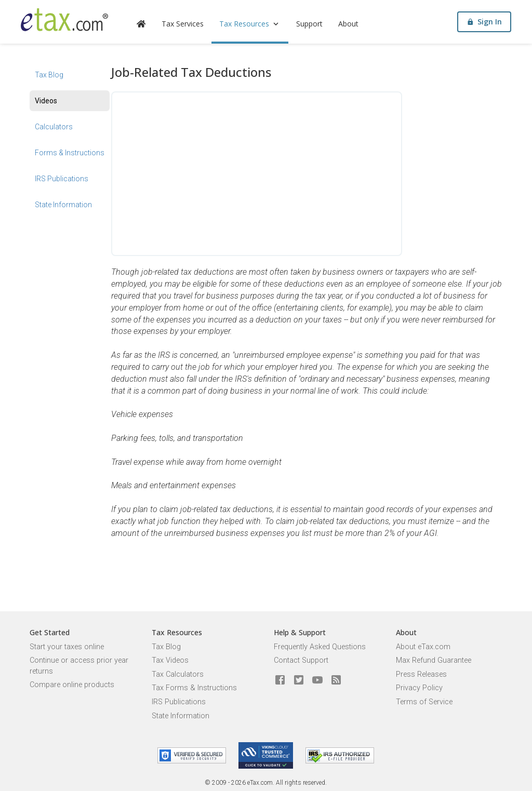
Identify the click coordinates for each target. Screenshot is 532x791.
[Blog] (336, 680)
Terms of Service (424, 702)
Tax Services (183, 24)
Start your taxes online (67, 647)
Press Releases (421, 674)
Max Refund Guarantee (434, 660)
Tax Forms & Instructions (194, 688)
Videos (46, 101)
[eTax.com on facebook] (280, 680)
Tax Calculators (178, 674)
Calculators (54, 127)
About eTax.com (423, 647)
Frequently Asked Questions (320, 647)
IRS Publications (62, 179)
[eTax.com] (64, 20)
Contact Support (301, 660)
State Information (63, 205)
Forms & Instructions (70, 153)
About (348, 24)
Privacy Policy (419, 688)
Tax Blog (49, 75)
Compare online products (72, 685)
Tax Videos (170, 660)
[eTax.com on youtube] (317, 680)
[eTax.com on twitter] (299, 680)
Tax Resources (250, 24)
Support (309, 24)
